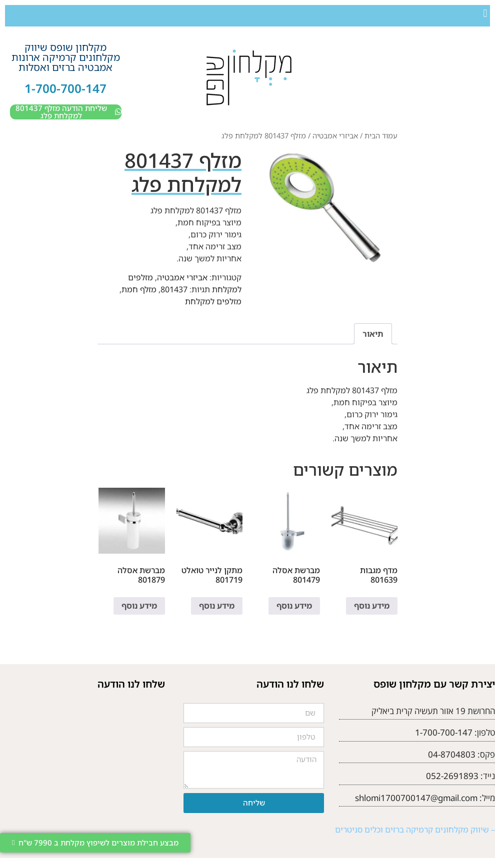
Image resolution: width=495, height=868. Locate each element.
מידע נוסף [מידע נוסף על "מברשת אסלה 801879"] (139, 606)
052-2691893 (452, 776)
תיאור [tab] (373, 334)
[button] (485, 13)
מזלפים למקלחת (213, 301)
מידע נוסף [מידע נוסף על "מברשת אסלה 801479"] (294, 606)
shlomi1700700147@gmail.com (416, 798)
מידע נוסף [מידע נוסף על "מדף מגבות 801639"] (372, 606)
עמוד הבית (381, 135)
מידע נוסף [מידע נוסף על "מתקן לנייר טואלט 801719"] (217, 606)
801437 (174, 289)
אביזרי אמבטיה (335, 135)
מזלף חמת (139, 289)
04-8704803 (452, 754)
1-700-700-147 (65, 88)
